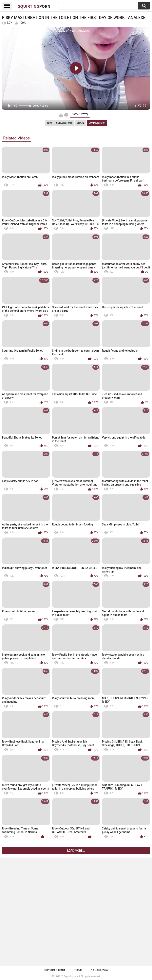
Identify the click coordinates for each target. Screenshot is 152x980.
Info (49, 123)
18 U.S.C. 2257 (100, 970)
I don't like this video (66, 115)
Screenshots (64, 123)
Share (81, 123)
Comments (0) (97, 123)
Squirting (34, 6)
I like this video (61, 115)
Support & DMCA (55, 970)
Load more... (76, 851)
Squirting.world (72, 976)
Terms (78, 970)
